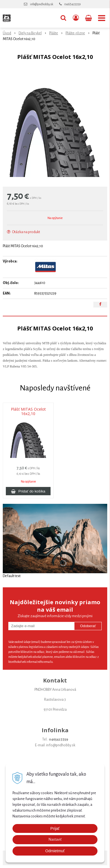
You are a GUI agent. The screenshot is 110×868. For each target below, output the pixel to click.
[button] (63, 18)
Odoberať (88, 626)
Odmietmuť (55, 851)
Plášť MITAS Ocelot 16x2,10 (28, 411)
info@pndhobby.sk (42, 4)
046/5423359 (72, 4)
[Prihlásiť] (76, 18)
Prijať (55, 828)
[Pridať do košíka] (28, 491)
